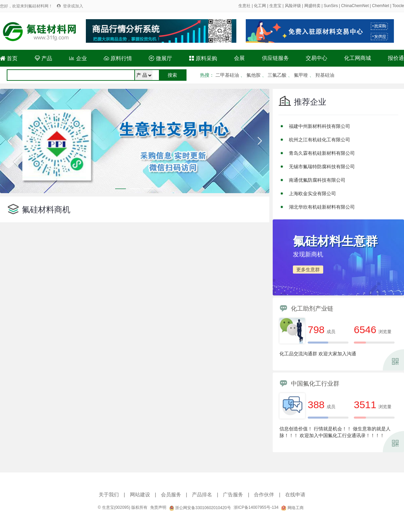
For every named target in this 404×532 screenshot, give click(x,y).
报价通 (396, 58)
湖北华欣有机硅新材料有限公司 (322, 207)
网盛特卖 (312, 6)
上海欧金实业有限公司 (312, 193)
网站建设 (140, 494)
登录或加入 (73, 6)
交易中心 (316, 58)
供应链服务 (275, 58)
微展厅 (160, 58)
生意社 (244, 6)
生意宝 (275, 6)
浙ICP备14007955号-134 (256, 507)
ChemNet (381, 6)
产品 (43, 58)
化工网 (260, 6)
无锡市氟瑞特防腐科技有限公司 (322, 167)
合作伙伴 (264, 494)
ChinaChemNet (355, 6)
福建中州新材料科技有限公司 (319, 126)
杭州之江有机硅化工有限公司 (319, 140)
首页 (9, 58)
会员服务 (171, 494)
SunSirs (331, 6)
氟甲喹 (301, 75)
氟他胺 (254, 75)
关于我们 (109, 494)
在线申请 (295, 494)
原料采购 (203, 58)
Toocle (398, 6)
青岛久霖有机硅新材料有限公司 (322, 153)
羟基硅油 (325, 75)
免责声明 (158, 507)
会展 (239, 58)
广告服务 (233, 494)
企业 (78, 58)
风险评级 (293, 6)
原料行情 (118, 58)
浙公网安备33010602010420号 (200, 508)
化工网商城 (358, 58)
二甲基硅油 (227, 75)
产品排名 (202, 494)
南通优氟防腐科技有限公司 (317, 180)
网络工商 (292, 508)
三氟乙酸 (277, 75)
